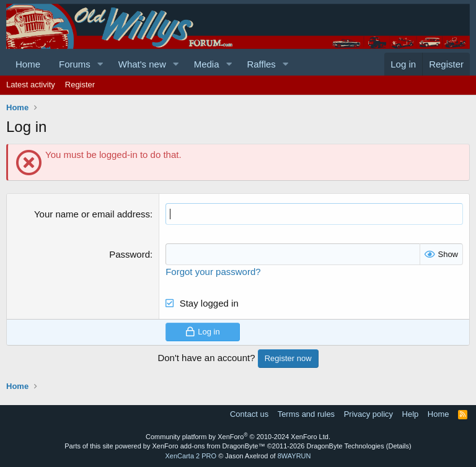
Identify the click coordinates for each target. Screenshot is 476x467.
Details (399, 446)
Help (411, 414)
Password (130, 254)
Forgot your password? (213, 272)
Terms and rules (306, 414)
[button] (100, 64)
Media (207, 64)
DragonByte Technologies (346, 446)
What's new (142, 64)
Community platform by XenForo (238, 437)
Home (28, 64)
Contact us (249, 414)
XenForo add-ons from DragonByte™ (209, 446)
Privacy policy (368, 414)
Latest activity (31, 85)
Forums (75, 64)
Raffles (261, 64)
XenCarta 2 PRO (191, 456)
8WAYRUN (294, 456)
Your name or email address (92, 214)
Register (80, 85)
